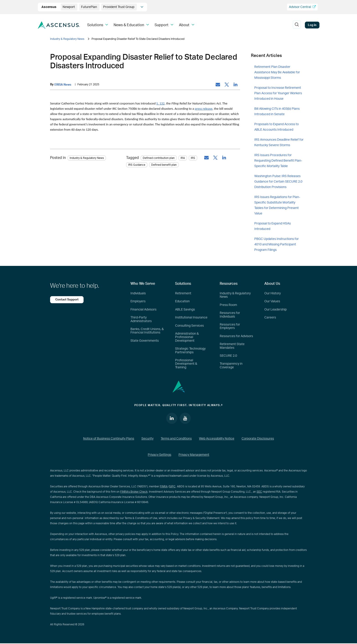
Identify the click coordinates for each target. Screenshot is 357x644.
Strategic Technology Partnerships (190, 350)
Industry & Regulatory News (67, 39)
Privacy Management (194, 455)
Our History (273, 293)
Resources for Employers (230, 326)
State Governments (145, 341)
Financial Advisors (143, 310)
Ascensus (49, 7)
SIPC (172, 487)
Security (147, 439)
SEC (259, 492)
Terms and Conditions (176, 439)
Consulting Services (189, 326)
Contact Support (67, 300)
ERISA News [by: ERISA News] (63, 85)
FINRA (164, 487)
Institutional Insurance (191, 318)
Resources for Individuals (230, 315)
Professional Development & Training (186, 364)
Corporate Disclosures (258, 439)
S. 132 (161, 104)
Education (182, 301)
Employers (138, 301)
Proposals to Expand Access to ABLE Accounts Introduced (277, 127)
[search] (297, 25)
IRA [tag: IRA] (183, 158)
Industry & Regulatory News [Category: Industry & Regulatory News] (87, 158)
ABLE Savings (185, 310)
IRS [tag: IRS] (193, 158)
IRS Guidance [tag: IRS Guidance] (137, 165)
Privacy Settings (159, 455)
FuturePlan (89, 7)
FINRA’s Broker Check (134, 492)
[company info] (142, 7)
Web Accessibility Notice (217, 439)
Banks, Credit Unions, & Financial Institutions (147, 331)
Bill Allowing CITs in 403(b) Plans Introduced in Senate (277, 112)
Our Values (272, 301)
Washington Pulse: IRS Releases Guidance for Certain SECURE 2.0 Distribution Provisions (278, 182)
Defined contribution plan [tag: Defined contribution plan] (159, 158)
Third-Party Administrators (141, 319)
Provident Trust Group (119, 7)
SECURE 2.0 (228, 356)
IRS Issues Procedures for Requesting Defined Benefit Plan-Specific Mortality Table (278, 161)
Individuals (138, 293)
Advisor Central (302, 7)
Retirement (183, 293)
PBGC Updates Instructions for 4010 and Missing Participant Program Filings (277, 244)
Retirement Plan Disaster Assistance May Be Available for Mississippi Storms (277, 72)
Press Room (228, 305)
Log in (312, 25)
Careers (270, 318)
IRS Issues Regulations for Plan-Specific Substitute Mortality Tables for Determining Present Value (277, 205)
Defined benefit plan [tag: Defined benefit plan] (164, 165)
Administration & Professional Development (187, 337)
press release (204, 109)
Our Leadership (275, 310)
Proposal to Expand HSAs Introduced (273, 226)
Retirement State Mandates (232, 346)
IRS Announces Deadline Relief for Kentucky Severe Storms (279, 143)
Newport (69, 7)
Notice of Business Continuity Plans (109, 439)
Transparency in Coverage (231, 365)
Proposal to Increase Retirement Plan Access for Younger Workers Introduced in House (278, 93)
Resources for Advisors (236, 336)
